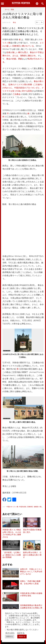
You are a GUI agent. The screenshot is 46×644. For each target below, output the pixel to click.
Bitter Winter (21, 3)
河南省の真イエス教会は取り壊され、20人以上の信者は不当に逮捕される (12, 533)
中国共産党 (23, 507)
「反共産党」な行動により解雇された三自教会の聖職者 (12, 555)
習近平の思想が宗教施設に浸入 (32, 531)
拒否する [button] (10, 637)
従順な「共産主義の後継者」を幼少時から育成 (30, 582)
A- (42, 22)
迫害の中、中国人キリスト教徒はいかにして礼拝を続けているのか (31, 572)
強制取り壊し (38, 507)
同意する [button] (22, 637)
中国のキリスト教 (12, 507)
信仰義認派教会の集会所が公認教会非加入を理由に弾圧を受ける (31, 608)
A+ (37, 22)
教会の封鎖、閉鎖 (14, 59)
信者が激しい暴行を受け (17, 52)
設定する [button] (21, 633)
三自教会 (17, 94)
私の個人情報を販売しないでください (23, 630)
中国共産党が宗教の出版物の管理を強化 (31, 595)
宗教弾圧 (30, 507)
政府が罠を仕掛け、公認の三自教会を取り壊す (32, 555)
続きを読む (10, 633)
